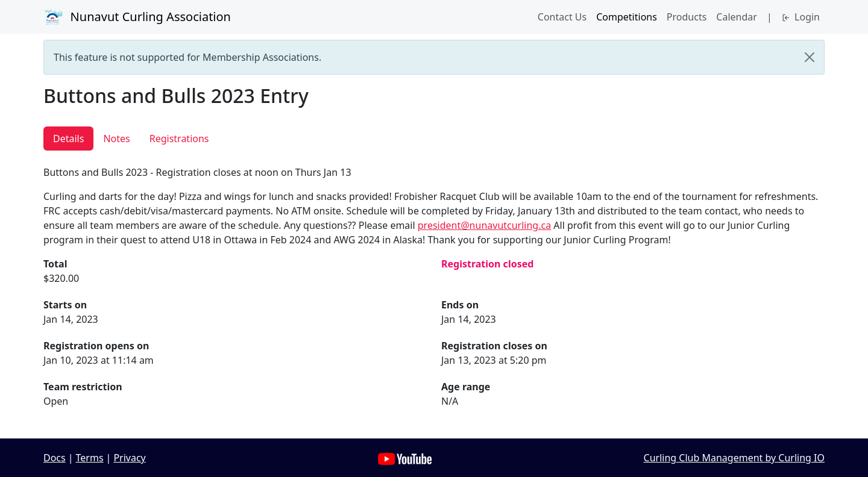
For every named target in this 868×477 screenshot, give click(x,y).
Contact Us (562, 17)
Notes (116, 139)
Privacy (129, 458)
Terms (90, 458)
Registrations (179, 139)
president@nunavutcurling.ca (484, 225)
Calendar (737, 17)
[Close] (810, 57)
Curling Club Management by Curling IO (734, 458)
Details (68, 139)
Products (687, 17)
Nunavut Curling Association (137, 17)
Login (801, 17)
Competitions (627, 17)
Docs (55, 458)
